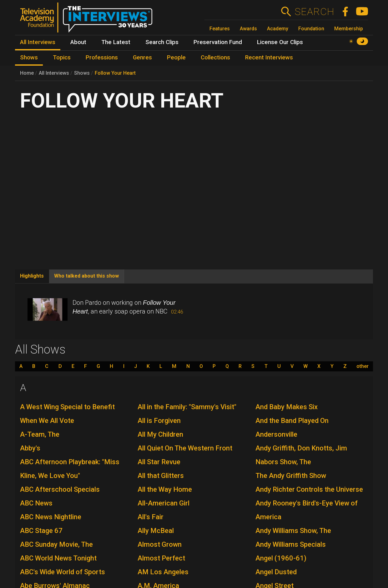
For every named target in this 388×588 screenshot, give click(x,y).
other (363, 366)
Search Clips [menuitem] (162, 42)
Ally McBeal (156, 531)
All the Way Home (165, 489)
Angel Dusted (276, 572)
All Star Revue (159, 462)
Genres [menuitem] (142, 58)
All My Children (160, 434)
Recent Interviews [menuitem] (269, 58)
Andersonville (276, 434)
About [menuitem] (78, 42)
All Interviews (54, 73)
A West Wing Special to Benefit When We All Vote (67, 414)
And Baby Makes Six (287, 407)
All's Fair (151, 517)
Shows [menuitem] (29, 58)
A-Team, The (40, 434)
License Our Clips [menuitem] (280, 42)
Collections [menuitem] (215, 58)
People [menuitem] (176, 58)
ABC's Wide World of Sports (63, 572)
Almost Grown (160, 544)
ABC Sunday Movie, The (56, 544)
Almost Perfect (161, 558)
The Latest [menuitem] (116, 42)
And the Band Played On (292, 421)
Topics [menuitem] (62, 58)
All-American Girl (164, 503)
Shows (82, 73)
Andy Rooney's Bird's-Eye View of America (307, 510)
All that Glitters (161, 476)
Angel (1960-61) (281, 558)
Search (314, 12)
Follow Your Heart (115, 73)
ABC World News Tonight (58, 558)
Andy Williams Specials (291, 544)
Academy (278, 29)
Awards (248, 29)
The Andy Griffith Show (291, 476)
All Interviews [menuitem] (38, 42)
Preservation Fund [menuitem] (218, 42)
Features (220, 29)
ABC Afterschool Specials (60, 489)
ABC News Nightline (51, 517)
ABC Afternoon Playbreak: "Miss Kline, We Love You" (70, 469)
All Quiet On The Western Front (185, 448)
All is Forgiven (159, 421)
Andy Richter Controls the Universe (309, 489)
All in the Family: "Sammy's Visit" (187, 407)
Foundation (311, 29)
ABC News (36, 503)
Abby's (30, 448)
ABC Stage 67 (41, 531)
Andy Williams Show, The (293, 531)
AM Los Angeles (163, 572)
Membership (349, 29)
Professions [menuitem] (102, 58)
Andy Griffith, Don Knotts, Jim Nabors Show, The (301, 455)
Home (27, 73)
